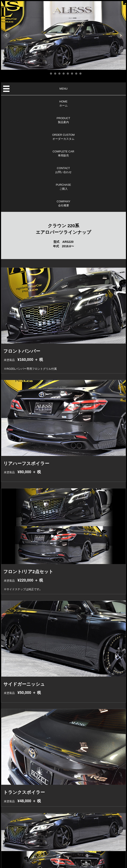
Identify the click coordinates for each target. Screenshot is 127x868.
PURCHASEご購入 (63, 187)
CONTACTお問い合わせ (63, 170)
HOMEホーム (64, 104)
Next (120, 35)
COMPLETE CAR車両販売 (64, 154)
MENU (63, 89)
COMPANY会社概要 (64, 204)
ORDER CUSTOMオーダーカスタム (64, 137)
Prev (7, 35)
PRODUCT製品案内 (63, 120)
